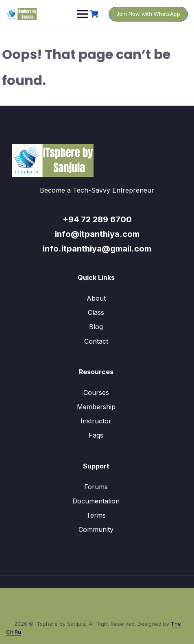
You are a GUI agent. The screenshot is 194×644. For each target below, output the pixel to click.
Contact (96, 341)
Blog (96, 327)
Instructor (96, 421)
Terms (96, 515)
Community (96, 529)
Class (96, 312)
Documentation (96, 501)
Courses (96, 392)
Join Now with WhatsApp (148, 14)
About (96, 298)
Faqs (96, 435)
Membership (96, 407)
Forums (96, 487)
